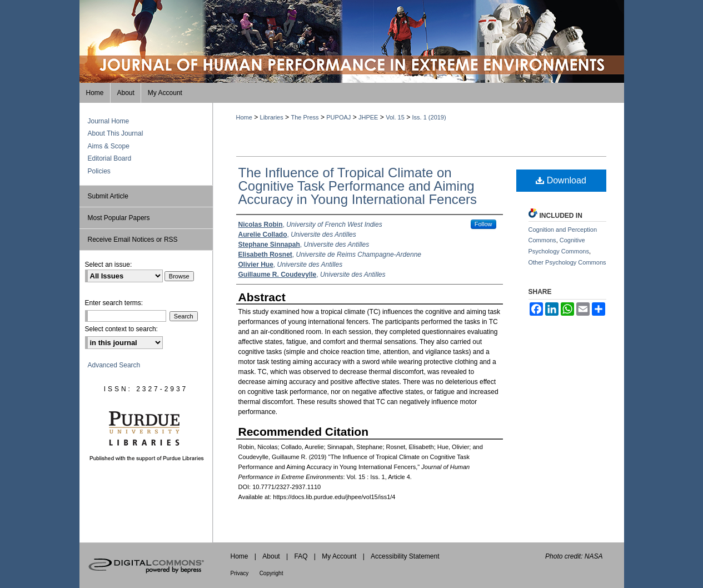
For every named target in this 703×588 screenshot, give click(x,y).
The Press (305, 117)
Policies (99, 171)
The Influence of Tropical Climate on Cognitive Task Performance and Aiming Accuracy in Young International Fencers (358, 186)
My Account (339, 556)
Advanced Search (114, 365)
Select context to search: (121, 329)
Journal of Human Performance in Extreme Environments (352, 41)
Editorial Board (110, 158)
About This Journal (116, 133)
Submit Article (108, 196)
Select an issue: (109, 265)
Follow (483, 224)
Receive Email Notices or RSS (133, 240)
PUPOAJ (338, 117)
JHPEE (368, 117)
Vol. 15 (395, 117)
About (271, 556)
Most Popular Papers (119, 218)
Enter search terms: (114, 303)
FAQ (301, 556)
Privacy (240, 573)
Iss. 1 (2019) (429, 117)
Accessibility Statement (405, 556)
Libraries (272, 117)
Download (561, 180)
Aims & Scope (109, 146)
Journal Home (109, 121)
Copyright (271, 573)
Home (244, 117)
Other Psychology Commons (567, 262)
